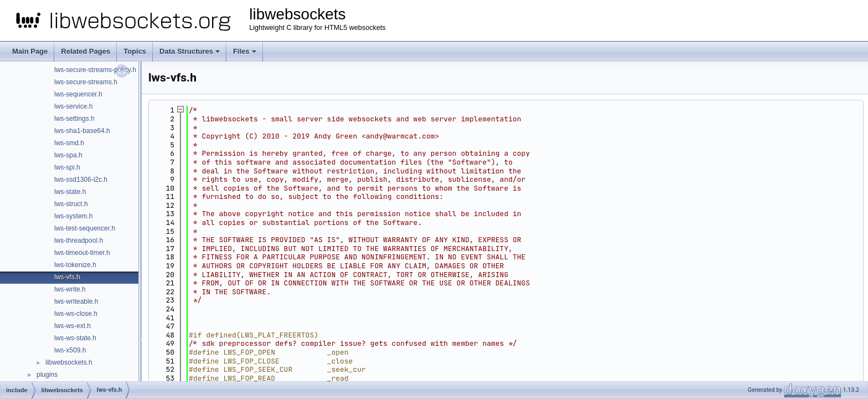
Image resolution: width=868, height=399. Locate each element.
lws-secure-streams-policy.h (95, 70)
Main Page (30, 51)
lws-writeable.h (76, 301)
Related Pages (86, 51)
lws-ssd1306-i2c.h (81, 180)
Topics (135, 51)
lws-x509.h (70, 350)
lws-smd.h (69, 143)
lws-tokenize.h (75, 265)
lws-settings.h (74, 119)
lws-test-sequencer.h (85, 228)
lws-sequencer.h (78, 94)
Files (245, 51)
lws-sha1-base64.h (82, 131)
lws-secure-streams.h (86, 82)
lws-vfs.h (67, 277)
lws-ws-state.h (75, 338)
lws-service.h (73, 106)
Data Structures (190, 51)
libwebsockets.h (69, 362)
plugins (47, 375)
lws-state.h (70, 192)
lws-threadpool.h (79, 241)
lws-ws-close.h (76, 314)
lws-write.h (70, 289)
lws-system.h (73, 216)
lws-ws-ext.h (73, 326)
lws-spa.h (68, 155)
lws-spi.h (67, 167)
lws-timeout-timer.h (82, 253)
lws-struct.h (71, 204)
